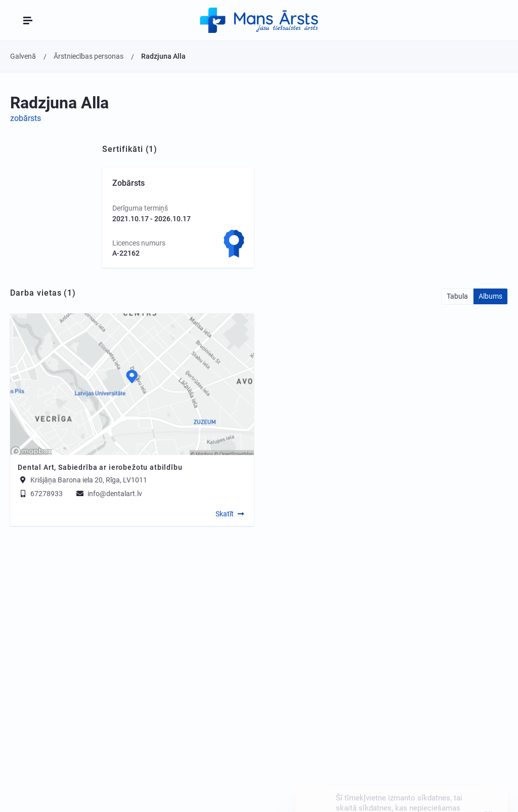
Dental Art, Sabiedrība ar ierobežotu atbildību (100, 467)
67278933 (40, 494)
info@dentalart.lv (109, 494)
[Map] (132, 384)
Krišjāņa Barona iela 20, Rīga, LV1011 (89, 480)
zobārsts (26, 118)
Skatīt (225, 514)
